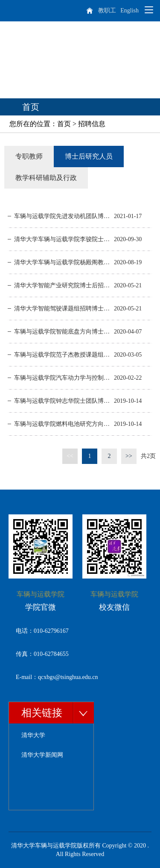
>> (129, 456)
